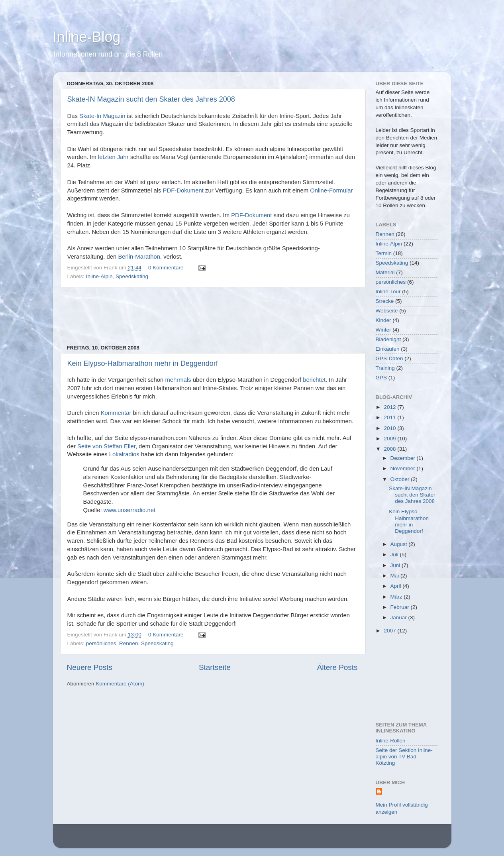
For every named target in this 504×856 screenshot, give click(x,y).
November (404, 468)
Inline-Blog (87, 37)
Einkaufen (388, 349)
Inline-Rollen (391, 741)
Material (385, 272)
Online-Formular (331, 190)
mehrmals (178, 380)
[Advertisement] (212, 316)
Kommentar (116, 413)
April (397, 586)
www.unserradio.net (129, 510)
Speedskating (132, 276)
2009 (390, 439)
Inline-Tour (388, 292)
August (400, 544)
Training (385, 368)
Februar (401, 607)
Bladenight (388, 339)
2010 (390, 428)
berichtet (314, 380)
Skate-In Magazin (102, 116)
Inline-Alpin (99, 276)
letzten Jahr (113, 157)
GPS (381, 378)
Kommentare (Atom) (120, 684)
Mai (396, 576)
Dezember (404, 458)
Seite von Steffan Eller (106, 446)
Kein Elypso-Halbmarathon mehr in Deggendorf (143, 363)
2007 (390, 631)
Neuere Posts (90, 667)
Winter (383, 330)
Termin (384, 253)
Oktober (401, 479)
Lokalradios (124, 454)
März (397, 597)
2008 (390, 449)
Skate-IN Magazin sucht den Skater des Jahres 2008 (151, 99)
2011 (390, 417)
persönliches (101, 643)
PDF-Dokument (183, 190)
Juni (396, 565)
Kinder (383, 320)
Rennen (128, 643)
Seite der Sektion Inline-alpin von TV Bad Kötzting (404, 757)
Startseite (215, 667)
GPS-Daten (389, 358)
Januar (399, 617)
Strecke (385, 301)
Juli (395, 555)
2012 (390, 407)
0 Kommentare (166, 268)
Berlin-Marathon (139, 257)
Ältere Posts (337, 667)
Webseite (387, 311)
